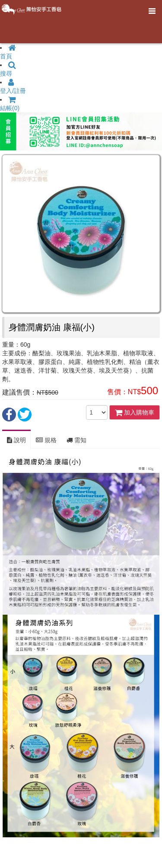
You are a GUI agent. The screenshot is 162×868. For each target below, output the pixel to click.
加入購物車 (135, 412)
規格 (46, 440)
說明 (16, 440)
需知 (76, 440)
